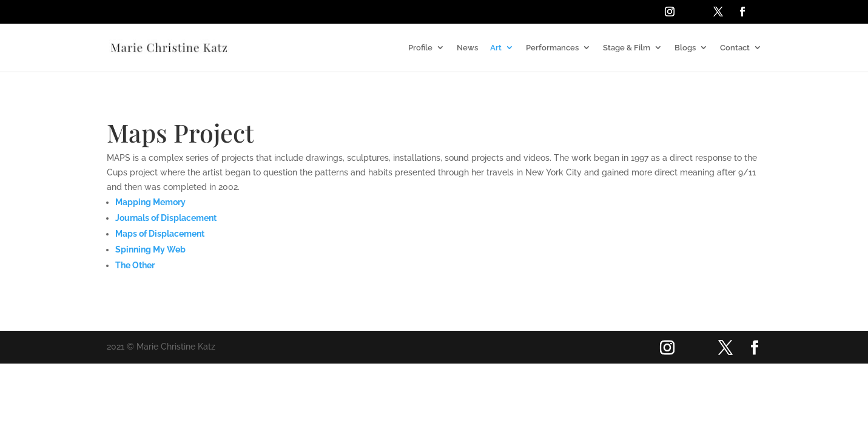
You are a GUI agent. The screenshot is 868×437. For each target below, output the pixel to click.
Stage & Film (627, 48)
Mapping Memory (150, 202)
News (467, 48)
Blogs (685, 48)
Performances (552, 48)
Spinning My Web (150, 249)
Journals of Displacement (166, 218)
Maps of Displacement (160, 234)
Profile (420, 48)
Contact (735, 48)
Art (496, 48)
